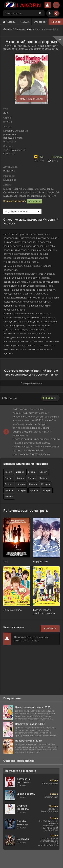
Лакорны (9, 22)
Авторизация (48, 5)
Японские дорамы (24, 29)
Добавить (50, 628)
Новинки (56, 22)
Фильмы (25, 22)
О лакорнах (40, 22)
